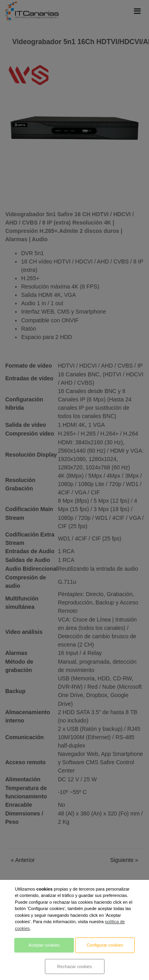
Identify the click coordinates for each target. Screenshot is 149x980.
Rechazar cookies (74, 966)
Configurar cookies (105, 945)
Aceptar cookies (44, 945)
